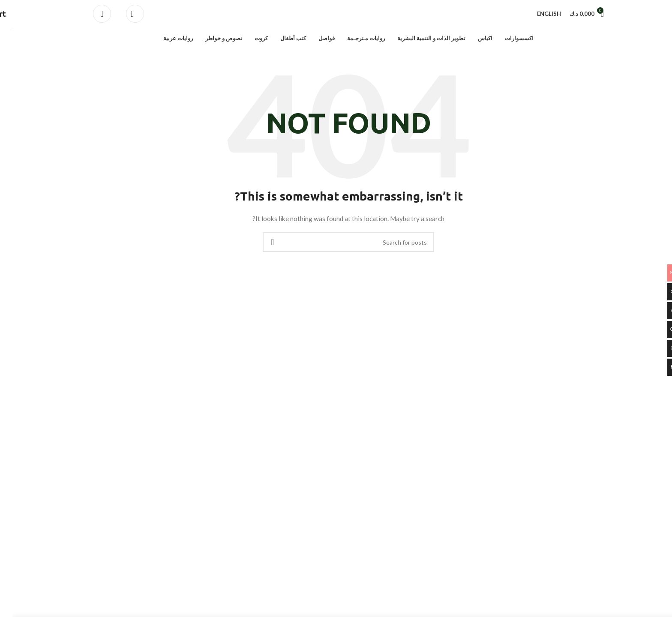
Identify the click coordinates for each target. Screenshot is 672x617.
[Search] (123, 15)
